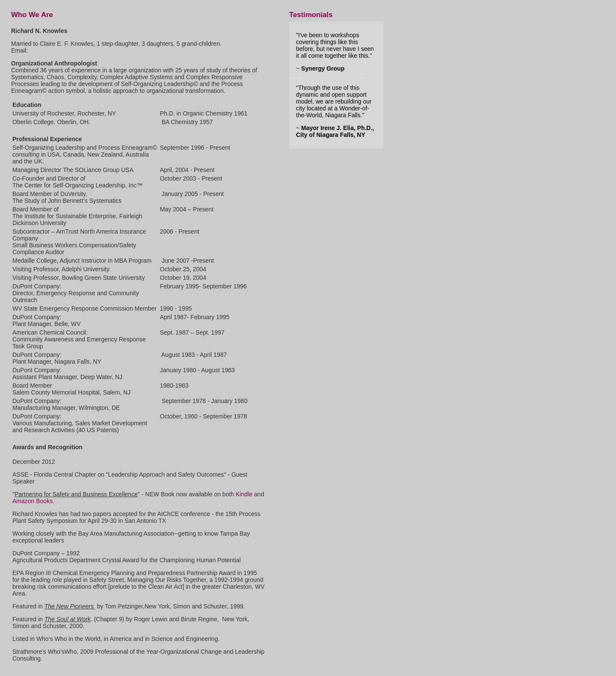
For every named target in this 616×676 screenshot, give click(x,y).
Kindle (244, 494)
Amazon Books (33, 501)
